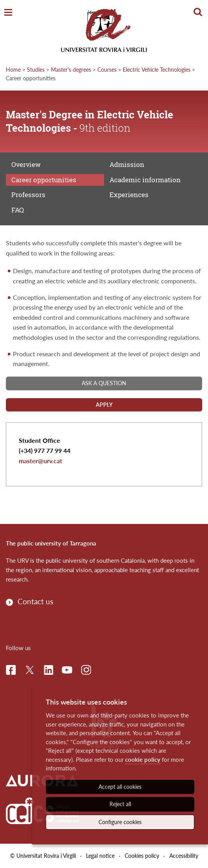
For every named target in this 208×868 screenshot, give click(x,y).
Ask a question (104, 383)
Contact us (35, 601)
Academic (145, 180)
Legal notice (100, 856)
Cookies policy (142, 856)
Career (44, 180)
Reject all (120, 804)
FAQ (18, 210)
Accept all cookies (120, 787)
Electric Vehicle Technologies (157, 70)
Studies (36, 70)
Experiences (129, 195)
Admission (127, 164)
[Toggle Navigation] (8, 13)
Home (13, 70)
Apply (104, 405)
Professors (28, 195)
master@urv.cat (40, 461)
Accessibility (184, 856)
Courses (107, 70)
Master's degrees (71, 70)
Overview (26, 164)
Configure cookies (120, 822)
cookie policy (143, 759)
